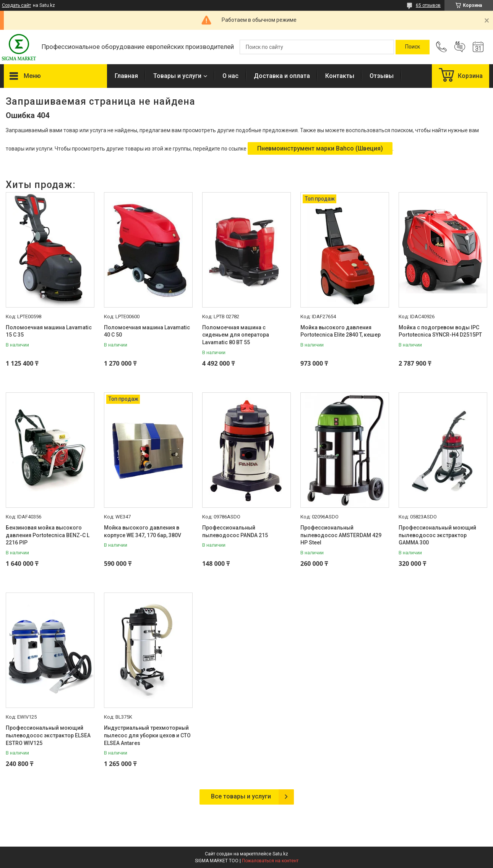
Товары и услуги (177, 76)
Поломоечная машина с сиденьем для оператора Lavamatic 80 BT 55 (236, 335)
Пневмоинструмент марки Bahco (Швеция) (320, 148)
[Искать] (413, 47)
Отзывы (382, 76)
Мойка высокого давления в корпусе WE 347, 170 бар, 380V (143, 531)
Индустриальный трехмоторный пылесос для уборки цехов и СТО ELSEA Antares (147, 735)
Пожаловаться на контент (270, 861)
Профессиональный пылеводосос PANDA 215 (235, 531)
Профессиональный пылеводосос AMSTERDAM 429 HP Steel (341, 535)
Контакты (340, 76)
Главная (126, 76)
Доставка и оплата (282, 76)
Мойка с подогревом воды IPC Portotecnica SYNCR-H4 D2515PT (440, 331)
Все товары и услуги (241, 796)
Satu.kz (280, 854)
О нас (230, 76)
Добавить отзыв (460, 47)
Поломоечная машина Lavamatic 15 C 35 (49, 331)
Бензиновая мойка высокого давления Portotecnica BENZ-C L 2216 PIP (48, 535)
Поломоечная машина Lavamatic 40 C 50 (147, 331)
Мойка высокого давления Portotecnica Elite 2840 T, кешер (341, 331)
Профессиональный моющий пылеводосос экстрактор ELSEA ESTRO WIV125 (48, 735)
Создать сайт (16, 5)
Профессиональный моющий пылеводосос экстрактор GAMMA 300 (437, 535)
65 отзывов (428, 5)
